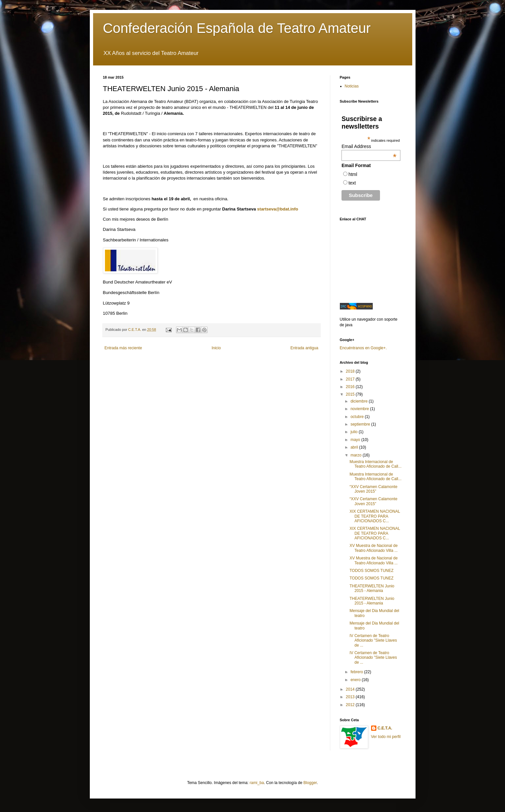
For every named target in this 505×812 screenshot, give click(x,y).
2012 (351, 705)
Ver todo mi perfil (386, 737)
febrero (357, 672)
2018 (351, 371)
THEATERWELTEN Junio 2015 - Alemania (372, 588)
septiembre (361, 424)
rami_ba (257, 783)
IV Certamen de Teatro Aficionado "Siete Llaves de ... (373, 640)
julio (354, 432)
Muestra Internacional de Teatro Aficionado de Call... (375, 464)
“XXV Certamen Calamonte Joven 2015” (373, 489)
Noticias (352, 86)
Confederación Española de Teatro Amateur (237, 28)
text (352, 183)
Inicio (216, 348)
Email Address (369, 146)
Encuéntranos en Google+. (363, 348)
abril (355, 447)
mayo (356, 440)
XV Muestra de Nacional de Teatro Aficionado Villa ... (373, 548)
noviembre (360, 409)
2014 (351, 689)
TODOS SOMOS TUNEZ (371, 571)
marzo (356, 455)
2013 (351, 697)
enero (356, 680)
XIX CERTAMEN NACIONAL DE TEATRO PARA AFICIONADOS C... (375, 516)
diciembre (359, 401)
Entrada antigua (304, 348)
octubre (357, 417)
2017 (351, 379)
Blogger (310, 783)
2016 (351, 387)
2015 (351, 394)
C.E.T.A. (385, 728)
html (353, 174)
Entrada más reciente (123, 348)
